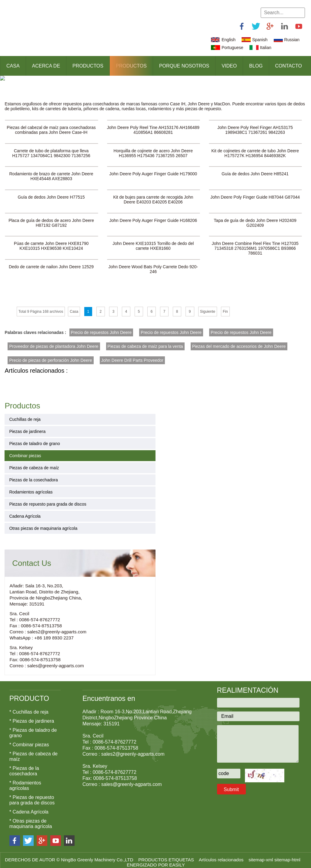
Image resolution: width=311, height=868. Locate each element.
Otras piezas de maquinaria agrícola (43, 524)
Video (229, 66)
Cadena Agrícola (25, 512)
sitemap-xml (261, 855)
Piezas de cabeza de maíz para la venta (145, 342)
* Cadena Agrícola (29, 808)
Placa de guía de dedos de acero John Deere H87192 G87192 (51, 218)
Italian (266, 48)
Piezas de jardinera (27, 427)
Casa (13, 66)
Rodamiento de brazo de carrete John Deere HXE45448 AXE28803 (51, 172)
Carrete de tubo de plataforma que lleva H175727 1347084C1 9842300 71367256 (51, 148)
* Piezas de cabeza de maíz (33, 752)
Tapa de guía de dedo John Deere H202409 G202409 (255, 218)
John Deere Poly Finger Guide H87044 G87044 (255, 193)
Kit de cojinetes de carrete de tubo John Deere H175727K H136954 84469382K (255, 148)
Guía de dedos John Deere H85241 (255, 169)
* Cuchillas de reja (29, 708)
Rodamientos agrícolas (31, 488)
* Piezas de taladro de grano (33, 729)
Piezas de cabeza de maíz (34, 464)
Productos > (19, 90)
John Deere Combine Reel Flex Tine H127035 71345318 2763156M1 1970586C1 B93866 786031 (255, 244)
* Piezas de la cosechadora (24, 767)
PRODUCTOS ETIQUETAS (167, 855)
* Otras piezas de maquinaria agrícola (31, 819)
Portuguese (232, 48)
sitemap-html (288, 855)
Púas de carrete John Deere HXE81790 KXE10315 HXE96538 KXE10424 (51, 242)
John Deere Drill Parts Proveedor (132, 356)
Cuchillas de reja (25, 415)
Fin (225, 307)
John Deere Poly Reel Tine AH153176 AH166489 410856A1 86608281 (153, 125)
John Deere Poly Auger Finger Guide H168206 (153, 216)
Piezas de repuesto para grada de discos (48, 500)
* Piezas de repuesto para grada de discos (32, 796)
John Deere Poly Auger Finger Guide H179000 (153, 169)
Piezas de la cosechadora (33, 476)
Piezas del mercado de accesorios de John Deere (239, 342)
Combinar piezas (56, 90)
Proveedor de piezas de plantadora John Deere (54, 342)
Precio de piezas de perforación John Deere (50, 356)
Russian (292, 40)
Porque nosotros (184, 66)
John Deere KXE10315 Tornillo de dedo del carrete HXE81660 (153, 242)
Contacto (289, 66)
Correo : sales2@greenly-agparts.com (48, 628)
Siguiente (208, 307)
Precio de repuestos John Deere (101, 328)
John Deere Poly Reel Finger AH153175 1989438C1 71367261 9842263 (255, 125)
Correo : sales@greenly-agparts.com (47, 662)
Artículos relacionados (222, 855)
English (229, 40)
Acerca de (46, 66)
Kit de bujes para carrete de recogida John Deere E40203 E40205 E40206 (153, 195)
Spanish (260, 40)
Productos (88, 66)
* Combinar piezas (29, 740)
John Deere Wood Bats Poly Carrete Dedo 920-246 (153, 265)
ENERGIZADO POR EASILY (156, 861)
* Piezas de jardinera (32, 717)
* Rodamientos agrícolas (25, 781)
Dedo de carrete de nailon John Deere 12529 (51, 262)
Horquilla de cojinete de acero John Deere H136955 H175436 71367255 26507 (153, 148)
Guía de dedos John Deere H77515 (51, 193)
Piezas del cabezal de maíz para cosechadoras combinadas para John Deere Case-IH (51, 125)
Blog (256, 66)
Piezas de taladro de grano (34, 440)
